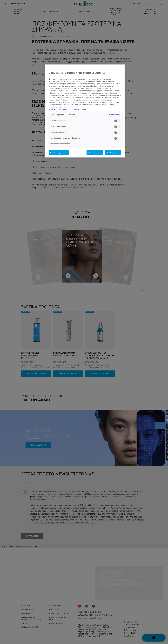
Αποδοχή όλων (113, 153)
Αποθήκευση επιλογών (59, 153)
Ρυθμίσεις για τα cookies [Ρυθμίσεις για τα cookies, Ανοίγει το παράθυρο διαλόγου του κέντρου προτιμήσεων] (60, 143)
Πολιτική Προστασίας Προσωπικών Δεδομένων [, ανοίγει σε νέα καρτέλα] (68, 109)
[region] (85, 111)
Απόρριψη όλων (95, 153)
